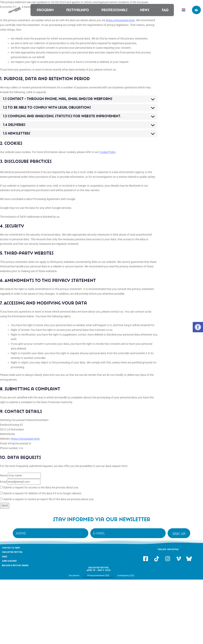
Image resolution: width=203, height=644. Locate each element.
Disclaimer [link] (74, 576)
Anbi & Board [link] (9, 561)
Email (3, 482)
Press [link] (5, 557)
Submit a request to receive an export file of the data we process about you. (47, 499)
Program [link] (45, 10)
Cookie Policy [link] (107, 152)
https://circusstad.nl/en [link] (120, 20)
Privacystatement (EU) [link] (98, 576)
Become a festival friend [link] (15, 565)
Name (4, 475)
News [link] (144, 10)
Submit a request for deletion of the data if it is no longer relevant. (41, 493)
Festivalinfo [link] (77, 10)
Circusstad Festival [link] (12, 552)
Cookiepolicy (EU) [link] (126, 576)
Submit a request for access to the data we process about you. (40, 487)
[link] (198, 327)
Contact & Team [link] (11, 548)
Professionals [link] (114, 10)
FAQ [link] (165, 10)
